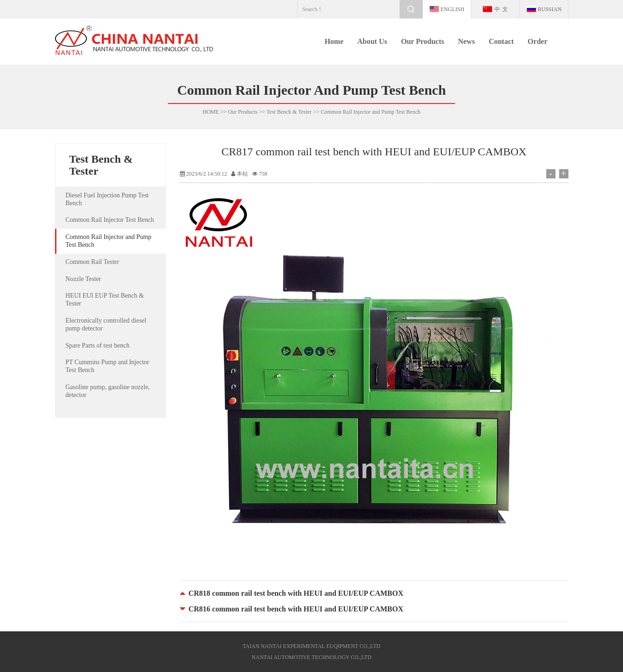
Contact (501, 41)
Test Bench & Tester (289, 112)
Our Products (423, 41)
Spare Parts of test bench (98, 345)
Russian (550, 9)
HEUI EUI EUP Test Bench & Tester (105, 299)
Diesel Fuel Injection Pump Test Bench (107, 199)
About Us (372, 41)
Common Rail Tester (93, 262)
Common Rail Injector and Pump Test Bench (370, 112)
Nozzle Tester (83, 279)
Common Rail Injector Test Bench (110, 220)
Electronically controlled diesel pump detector (106, 324)
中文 (502, 9)
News (466, 41)
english (453, 9)
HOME (211, 112)
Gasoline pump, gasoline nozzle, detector (108, 391)
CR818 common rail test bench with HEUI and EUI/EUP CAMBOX (296, 593)
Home (334, 41)
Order (538, 41)
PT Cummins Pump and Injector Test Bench (108, 366)
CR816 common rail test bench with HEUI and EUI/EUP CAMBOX (296, 609)
